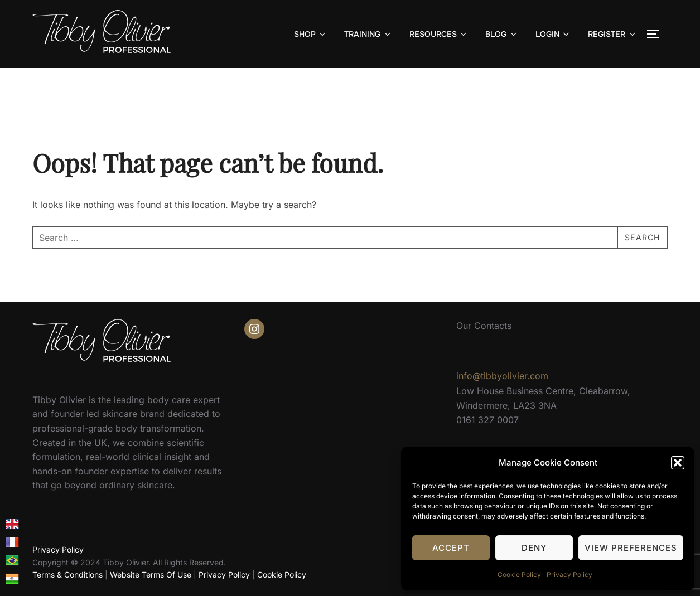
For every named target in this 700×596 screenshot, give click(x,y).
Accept (451, 548)
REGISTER (613, 34)
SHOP (311, 34)
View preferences (631, 548)
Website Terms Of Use (151, 575)
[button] (678, 463)
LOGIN (554, 34)
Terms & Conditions (67, 575)
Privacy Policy (569, 575)
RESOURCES (439, 34)
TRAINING (368, 34)
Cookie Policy (519, 575)
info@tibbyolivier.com (502, 376)
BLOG (502, 34)
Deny (534, 548)
